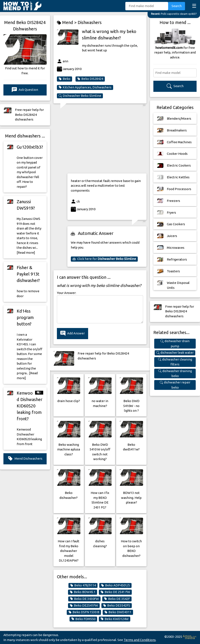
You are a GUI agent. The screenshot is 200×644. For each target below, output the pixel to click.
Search (177, 6)
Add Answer (73, 333)
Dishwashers (90, 22)
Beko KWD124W (115, 619)
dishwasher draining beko (175, 373)
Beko (64, 79)
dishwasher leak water (175, 353)
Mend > (67, 23)
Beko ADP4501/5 (115, 585)
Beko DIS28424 (90, 79)
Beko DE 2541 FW (115, 592)
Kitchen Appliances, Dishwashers (85, 87)
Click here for (104, 259)
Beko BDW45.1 (83, 592)
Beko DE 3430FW (84, 599)
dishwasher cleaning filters (175, 362)
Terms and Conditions (140, 640)
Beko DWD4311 (118, 612)
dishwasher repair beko (175, 385)
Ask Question (25, 90)
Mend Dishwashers (25, 459)
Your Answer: (67, 293)
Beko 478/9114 (83, 585)
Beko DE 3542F (117, 599)
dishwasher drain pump (175, 343)
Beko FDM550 (83, 619)
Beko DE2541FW (84, 605)
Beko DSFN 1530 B (84, 612)
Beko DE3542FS (117, 605)
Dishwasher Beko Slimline (80, 96)
